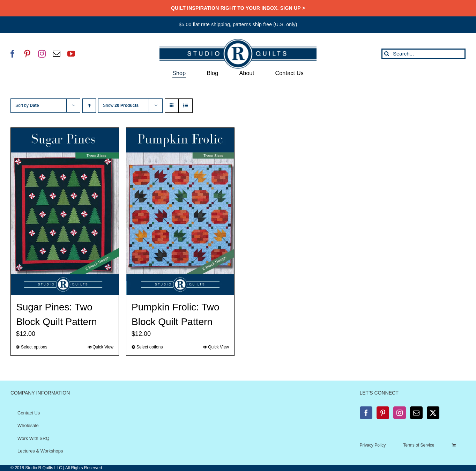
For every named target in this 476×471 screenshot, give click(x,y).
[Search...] (423, 54)
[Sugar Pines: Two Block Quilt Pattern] (65, 211)
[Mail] (416, 413)
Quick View (103, 347)
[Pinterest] (383, 413)
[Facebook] (366, 413)
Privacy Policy (373, 445)
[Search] (387, 54)
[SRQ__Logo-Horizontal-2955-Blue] (238, 41)
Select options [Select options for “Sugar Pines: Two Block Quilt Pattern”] (34, 347)
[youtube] (71, 54)
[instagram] (42, 54)
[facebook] (13, 54)
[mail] (57, 54)
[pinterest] (27, 54)
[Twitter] (433, 413)
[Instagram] (400, 413)
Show (121, 105)
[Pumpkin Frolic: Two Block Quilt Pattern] (180, 211)
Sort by (27, 105)
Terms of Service (419, 445)
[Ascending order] (89, 106)
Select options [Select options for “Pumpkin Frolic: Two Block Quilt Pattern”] (150, 347)
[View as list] (185, 106)
